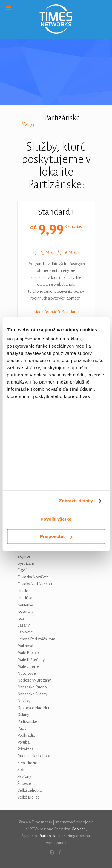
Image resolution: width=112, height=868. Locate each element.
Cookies (79, 829)
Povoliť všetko (56, 519)
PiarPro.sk (47, 836)
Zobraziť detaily (76, 501)
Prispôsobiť (56, 537)
